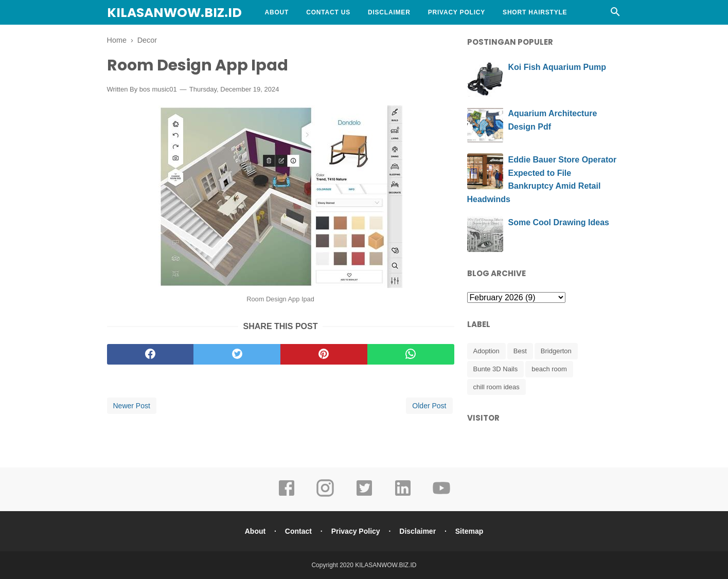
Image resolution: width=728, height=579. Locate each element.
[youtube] (441, 495)
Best (520, 351)
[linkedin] (403, 495)
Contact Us (328, 12)
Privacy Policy (457, 12)
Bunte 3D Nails (496, 369)
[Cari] (615, 15)
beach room (549, 369)
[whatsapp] (411, 354)
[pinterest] (324, 354)
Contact (298, 531)
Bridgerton (556, 351)
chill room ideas (496, 387)
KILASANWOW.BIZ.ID (174, 13)
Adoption (486, 351)
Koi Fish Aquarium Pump (557, 67)
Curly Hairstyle (297, 37)
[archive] (516, 297)
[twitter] (237, 354)
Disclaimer (389, 12)
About (277, 12)
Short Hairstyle (535, 12)
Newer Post (132, 406)
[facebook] (150, 354)
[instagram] (325, 495)
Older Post (429, 406)
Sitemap (469, 531)
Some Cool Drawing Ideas (559, 222)
